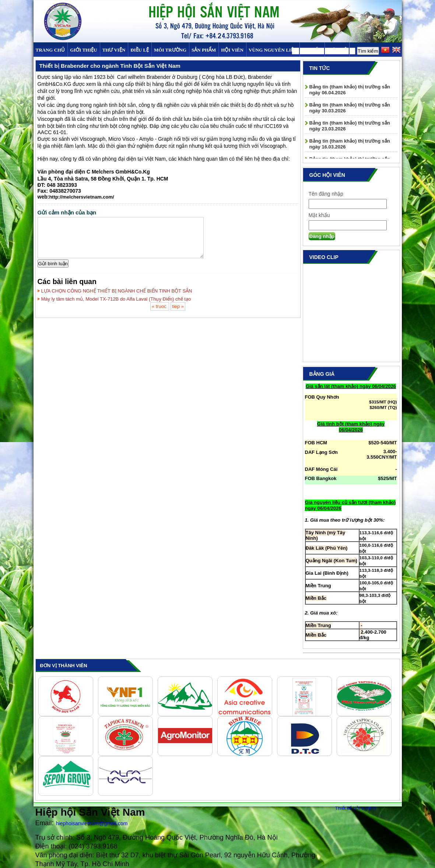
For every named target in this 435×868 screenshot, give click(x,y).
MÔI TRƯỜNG (170, 50)
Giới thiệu (83, 50)
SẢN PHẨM (204, 50)
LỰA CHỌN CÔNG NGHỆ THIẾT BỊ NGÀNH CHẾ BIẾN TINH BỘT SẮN (117, 291)
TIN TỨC (312, 50)
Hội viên (232, 50)
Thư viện (114, 50)
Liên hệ (337, 50)
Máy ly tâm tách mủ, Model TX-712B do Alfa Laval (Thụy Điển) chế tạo (116, 299)
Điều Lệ (140, 50)
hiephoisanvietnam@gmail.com (92, 823)
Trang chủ (50, 50)
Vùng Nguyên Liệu (273, 50)
